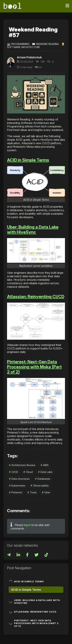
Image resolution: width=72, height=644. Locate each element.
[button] (36, 181)
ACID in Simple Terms (28, 160)
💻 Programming (18, 44)
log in (27, 525)
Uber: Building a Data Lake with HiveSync (33, 230)
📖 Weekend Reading (46, 44)
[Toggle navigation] (67, 6)
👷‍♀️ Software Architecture (36, 46)
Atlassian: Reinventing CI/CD (36, 297)
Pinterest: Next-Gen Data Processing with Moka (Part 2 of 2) (34, 367)
